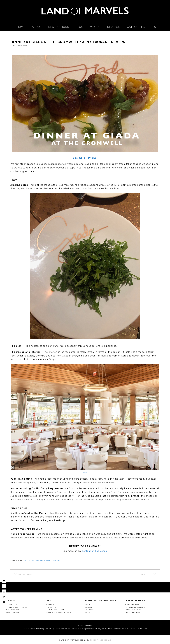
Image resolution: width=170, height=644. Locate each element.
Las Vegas (34, 560)
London (89, 607)
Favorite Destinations (101, 601)
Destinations (13, 610)
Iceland (89, 610)
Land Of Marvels (85, 11)
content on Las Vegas (94, 551)
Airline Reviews (132, 612)
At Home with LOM (55, 610)
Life (48, 601)
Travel (11, 601)
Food (26, 560)
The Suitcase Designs (100, 640)
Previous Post (26, 574)
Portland (50, 604)
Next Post (147, 574)
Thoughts (51, 607)
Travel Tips (12, 604)
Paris (88, 604)
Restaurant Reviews (50, 560)
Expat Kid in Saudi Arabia (58, 612)
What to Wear (13, 612)
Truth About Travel (17, 607)
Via (85, 473)
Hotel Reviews (132, 604)
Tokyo (88, 612)
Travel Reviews (135, 601)
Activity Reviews (133, 610)
